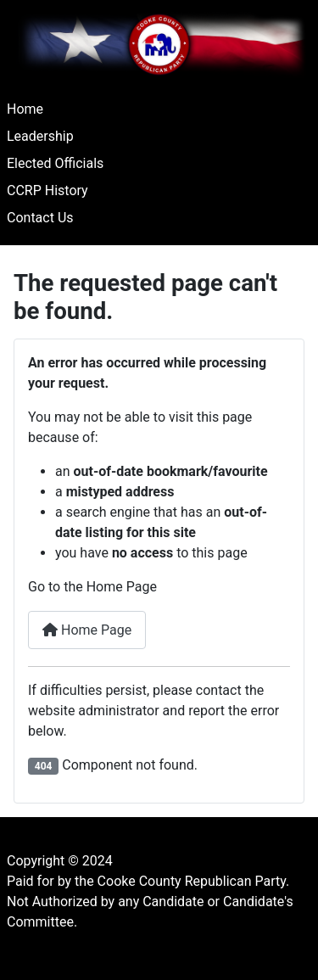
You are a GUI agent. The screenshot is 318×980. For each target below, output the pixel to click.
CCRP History (47, 190)
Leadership (40, 136)
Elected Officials (55, 163)
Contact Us (40, 218)
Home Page (87, 630)
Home (25, 109)
